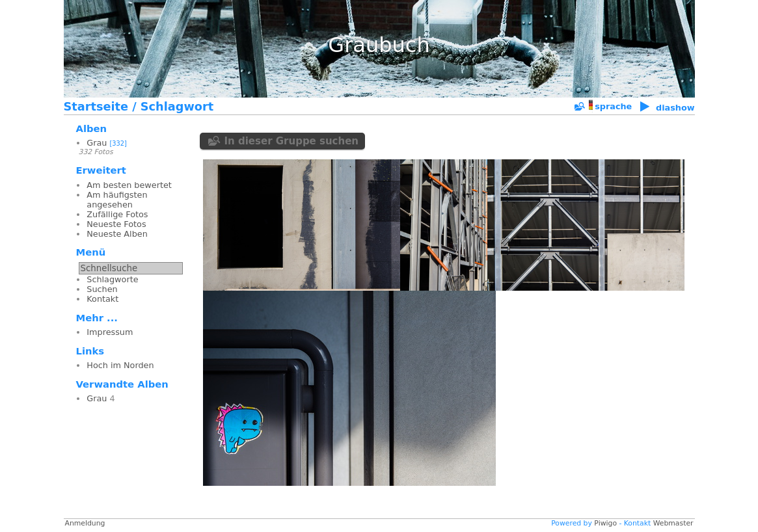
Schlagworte (112, 279)
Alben (92, 128)
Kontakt (102, 299)
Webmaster (673, 523)
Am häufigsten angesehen (117, 200)
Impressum (110, 332)
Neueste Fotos (116, 224)
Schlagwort (177, 107)
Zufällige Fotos (117, 214)
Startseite (96, 107)
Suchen (102, 289)
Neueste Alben (117, 234)
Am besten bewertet (129, 185)
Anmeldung (85, 523)
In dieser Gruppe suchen (292, 141)
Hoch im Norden (120, 365)
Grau (97, 143)
